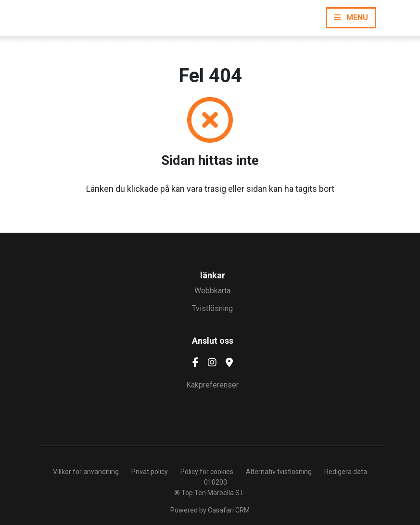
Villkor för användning (86, 472)
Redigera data (346, 472)
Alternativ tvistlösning (279, 472)
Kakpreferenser (212, 385)
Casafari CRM (229, 510)
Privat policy (150, 472)
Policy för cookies (207, 472)
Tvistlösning (212, 308)
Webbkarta (212, 291)
